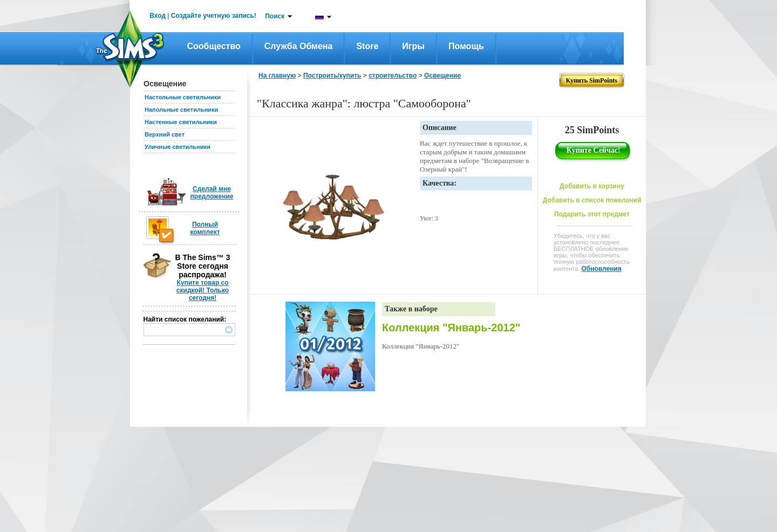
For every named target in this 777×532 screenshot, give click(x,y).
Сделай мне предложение (212, 193)
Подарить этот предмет (592, 214)
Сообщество (214, 46)
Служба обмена (299, 46)
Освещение (442, 76)
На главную (277, 76)
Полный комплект (205, 228)
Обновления (601, 269)
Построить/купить (332, 76)
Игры (413, 46)
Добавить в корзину (592, 186)
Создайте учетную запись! (214, 16)
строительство (393, 76)
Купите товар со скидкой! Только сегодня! (203, 290)
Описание (439, 128)
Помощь (466, 46)
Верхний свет (165, 134)
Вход (158, 16)
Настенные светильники (181, 122)
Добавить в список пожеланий (592, 200)
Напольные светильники (181, 110)
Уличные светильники (178, 147)
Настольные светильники (183, 97)
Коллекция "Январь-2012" (451, 328)
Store (367, 46)
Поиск (275, 16)
